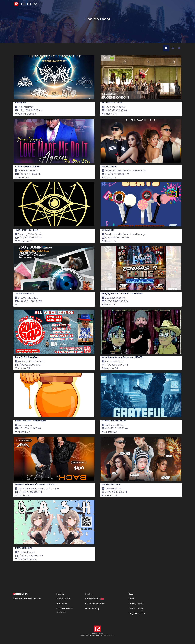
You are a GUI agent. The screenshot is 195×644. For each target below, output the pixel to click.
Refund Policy (136, 608)
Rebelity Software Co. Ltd (97, 635)
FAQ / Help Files (137, 614)
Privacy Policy (136, 604)
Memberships (95, 599)
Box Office (62, 604)
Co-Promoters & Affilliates (65, 610)
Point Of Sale (63, 599)
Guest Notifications (95, 604)
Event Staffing (92, 608)
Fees (131, 599)
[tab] (166, 48)
